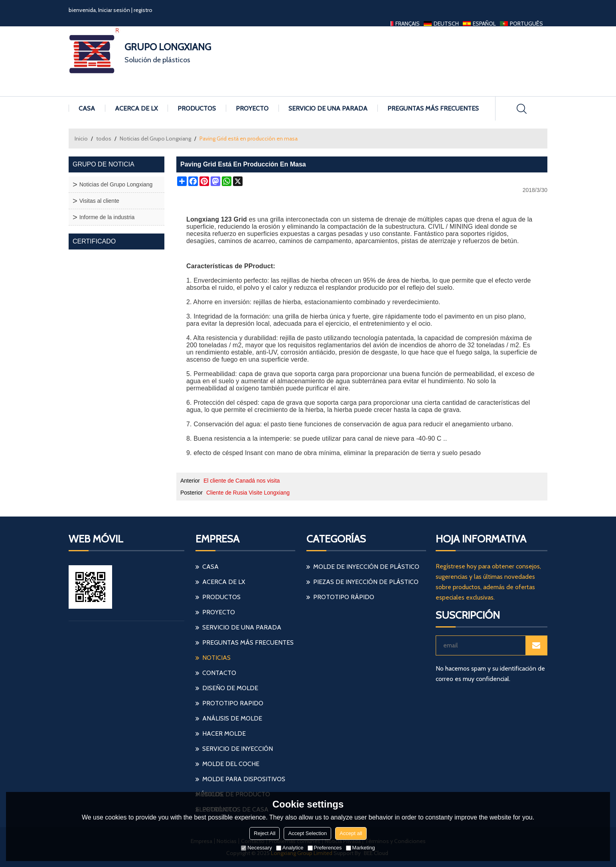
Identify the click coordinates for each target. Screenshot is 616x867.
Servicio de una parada (328, 108)
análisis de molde (232, 718)
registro (143, 10)
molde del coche (231, 764)
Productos (197, 108)
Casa (87, 108)
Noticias (216, 658)
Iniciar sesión (114, 10)
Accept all (351, 833)
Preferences (325, 848)
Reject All (265, 833)
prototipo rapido (233, 703)
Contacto (219, 673)
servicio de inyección (238, 749)
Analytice (290, 848)
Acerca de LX (136, 108)
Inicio (81, 139)
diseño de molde (230, 688)
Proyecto (252, 108)
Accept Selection (307, 833)
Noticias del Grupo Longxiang (155, 139)
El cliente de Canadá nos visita (242, 481)
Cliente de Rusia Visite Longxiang (248, 493)
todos (104, 139)
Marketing (360, 848)
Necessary (256, 848)
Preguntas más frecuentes (433, 108)
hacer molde (224, 733)
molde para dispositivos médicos (240, 781)
